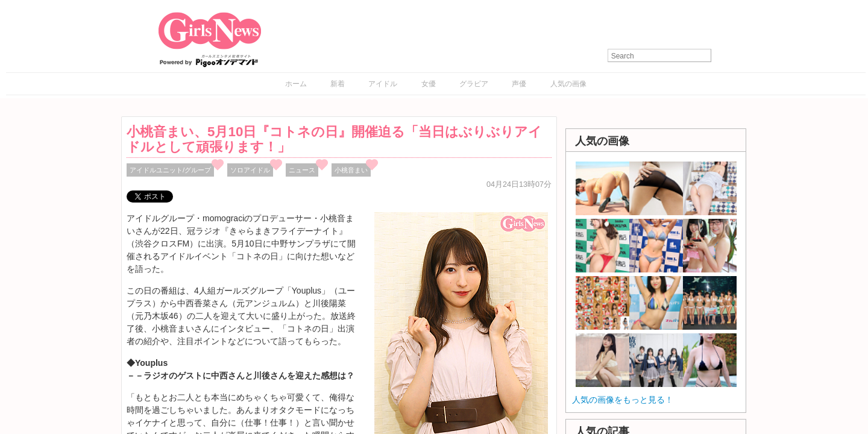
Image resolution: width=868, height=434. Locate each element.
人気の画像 (568, 84)
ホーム (296, 84)
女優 (429, 84)
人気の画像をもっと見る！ (623, 400)
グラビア (474, 84)
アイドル (383, 84)
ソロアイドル (250, 170)
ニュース (302, 170)
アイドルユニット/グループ (170, 170)
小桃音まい (351, 170)
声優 (519, 84)
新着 (338, 84)
